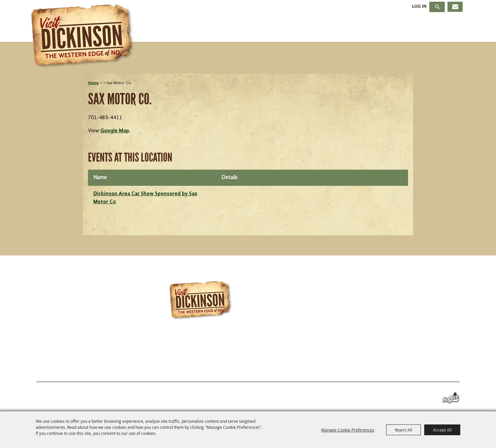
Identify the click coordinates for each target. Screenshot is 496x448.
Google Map (115, 131)
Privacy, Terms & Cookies (420, 366)
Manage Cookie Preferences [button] (348, 430)
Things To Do (209, 28)
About (444, 28)
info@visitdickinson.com (348, 346)
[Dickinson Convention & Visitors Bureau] (84, 36)
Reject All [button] (404, 430)
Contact (314, 366)
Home (93, 83)
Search (437, 7)
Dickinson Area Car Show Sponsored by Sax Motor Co (145, 198)
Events (266, 28)
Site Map (355, 366)
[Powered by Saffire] (451, 399)
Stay (306, 28)
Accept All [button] (442, 430)
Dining (346, 28)
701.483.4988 (270, 346)
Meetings (395, 28)
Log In (419, 6)
